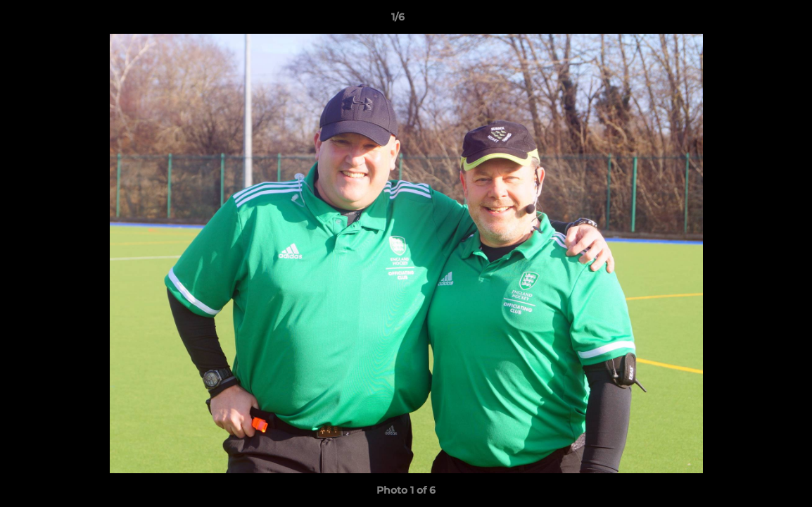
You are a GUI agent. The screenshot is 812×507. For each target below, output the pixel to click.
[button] (753, 20)
